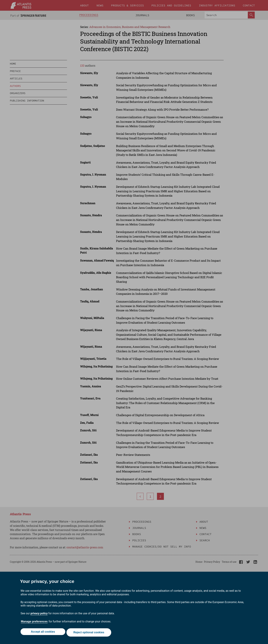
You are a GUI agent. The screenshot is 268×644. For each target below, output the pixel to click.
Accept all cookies (42, 633)
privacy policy (39, 615)
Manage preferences (34, 623)
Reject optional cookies (90, 633)
